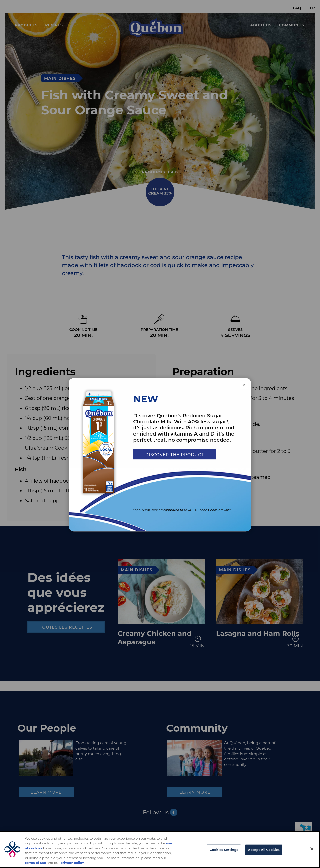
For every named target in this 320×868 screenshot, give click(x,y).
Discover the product (174, 455)
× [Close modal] (244, 385)
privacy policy (72, 863)
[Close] (312, 849)
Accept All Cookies (264, 850)
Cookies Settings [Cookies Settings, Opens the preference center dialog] (224, 850)
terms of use (36, 863)
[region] (160, 850)
